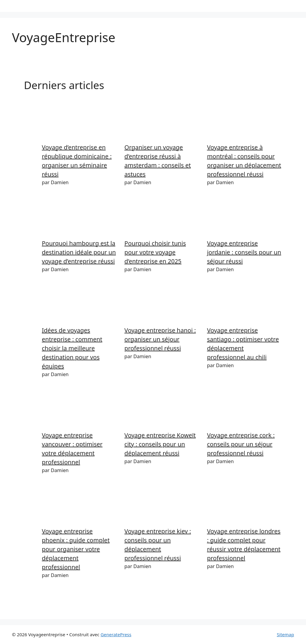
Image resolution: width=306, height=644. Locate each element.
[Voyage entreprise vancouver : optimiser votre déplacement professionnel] (79, 408)
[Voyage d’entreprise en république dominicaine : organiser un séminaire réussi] (79, 120)
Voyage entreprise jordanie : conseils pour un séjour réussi (244, 252)
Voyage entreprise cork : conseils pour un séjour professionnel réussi (241, 444)
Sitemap (285, 634)
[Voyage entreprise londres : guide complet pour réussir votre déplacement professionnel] (245, 504)
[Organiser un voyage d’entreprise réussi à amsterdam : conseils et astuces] (162, 120)
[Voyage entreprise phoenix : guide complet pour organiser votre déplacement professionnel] (79, 504)
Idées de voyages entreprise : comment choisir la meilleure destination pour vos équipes (72, 348)
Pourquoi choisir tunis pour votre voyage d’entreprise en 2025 (155, 252)
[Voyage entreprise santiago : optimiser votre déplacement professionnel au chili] (245, 303)
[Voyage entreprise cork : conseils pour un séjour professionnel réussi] (245, 408)
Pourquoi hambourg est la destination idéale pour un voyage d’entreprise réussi (79, 252)
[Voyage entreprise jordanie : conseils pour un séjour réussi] (245, 216)
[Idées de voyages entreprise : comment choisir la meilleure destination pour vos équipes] (79, 303)
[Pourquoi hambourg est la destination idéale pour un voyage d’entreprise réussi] (79, 216)
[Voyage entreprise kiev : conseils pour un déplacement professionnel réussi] (162, 504)
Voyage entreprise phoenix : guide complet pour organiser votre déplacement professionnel (76, 549)
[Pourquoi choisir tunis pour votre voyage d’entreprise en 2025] (162, 216)
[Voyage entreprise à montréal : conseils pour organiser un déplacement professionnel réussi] (245, 120)
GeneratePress (116, 634)
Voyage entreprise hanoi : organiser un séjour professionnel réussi (160, 339)
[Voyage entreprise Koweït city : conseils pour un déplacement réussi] (162, 408)
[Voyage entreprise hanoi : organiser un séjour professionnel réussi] (162, 303)
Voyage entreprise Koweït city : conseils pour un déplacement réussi (160, 444)
